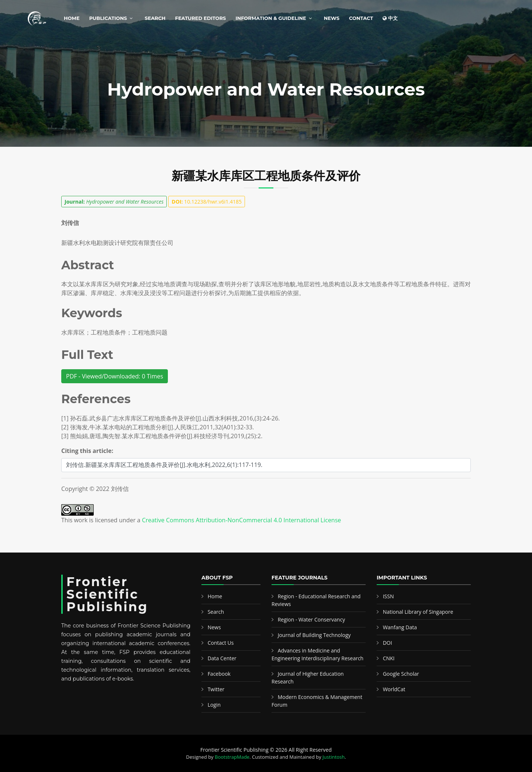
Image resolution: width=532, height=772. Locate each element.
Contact (361, 18)
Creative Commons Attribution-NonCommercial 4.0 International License (242, 520)
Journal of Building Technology (314, 635)
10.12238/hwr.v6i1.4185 (207, 202)
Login (214, 705)
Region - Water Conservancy (312, 619)
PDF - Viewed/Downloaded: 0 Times (115, 376)
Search (155, 18)
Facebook (219, 674)
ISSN (388, 596)
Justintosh (334, 757)
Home (72, 18)
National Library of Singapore (418, 612)
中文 (390, 18)
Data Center (222, 658)
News (332, 18)
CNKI (389, 658)
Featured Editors (201, 18)
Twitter (216, 689)
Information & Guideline (271, 18)
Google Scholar (401, 674)
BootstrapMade (232, 757)
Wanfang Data (400, 627)
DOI (388, 643)
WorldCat (394, 689)
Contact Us (221, 643)
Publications (108, 18)
